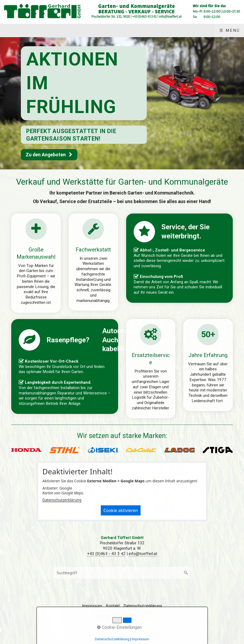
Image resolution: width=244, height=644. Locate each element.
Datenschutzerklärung (62, 500)
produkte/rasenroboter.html (65, 366)
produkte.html (36, 263)
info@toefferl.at (143, 554)
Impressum (92, 606)
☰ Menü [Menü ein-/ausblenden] (230, 30)
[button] (49, 155)
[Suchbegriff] (122, 573)
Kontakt (113, 606)
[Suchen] (186, 573)
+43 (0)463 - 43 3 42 (106, 554)
